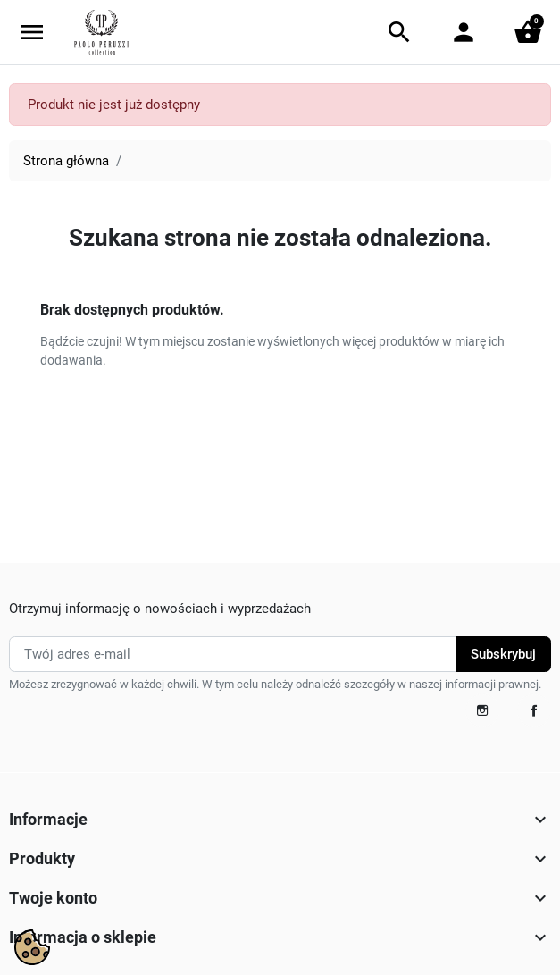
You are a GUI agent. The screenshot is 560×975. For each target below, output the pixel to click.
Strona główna (66, 161)
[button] (399, 32)
